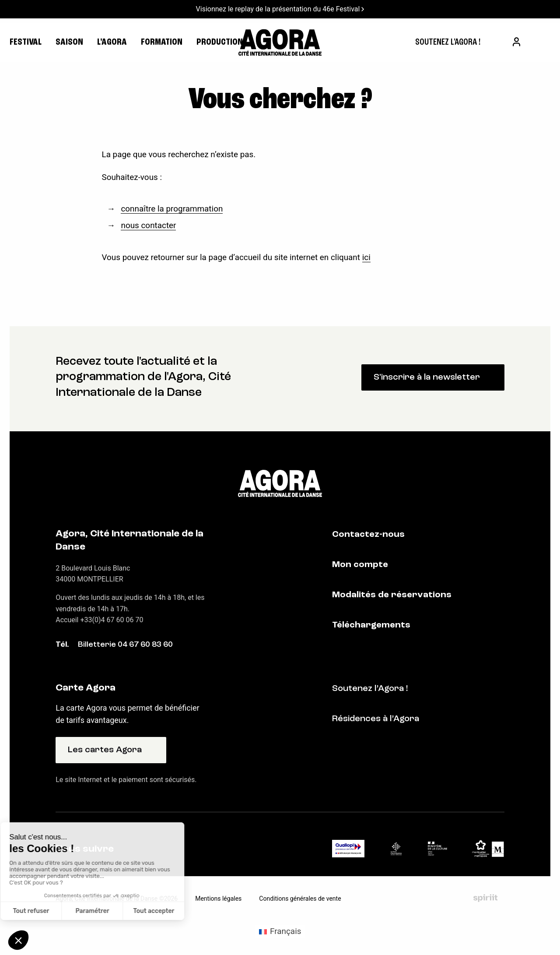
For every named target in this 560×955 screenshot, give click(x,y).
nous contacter (148, 225)
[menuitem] (448, 42)
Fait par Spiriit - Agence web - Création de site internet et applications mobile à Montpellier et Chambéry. (485, 898)
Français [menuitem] (285, 931)
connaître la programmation (172, 209)
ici (366, 257)
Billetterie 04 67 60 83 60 (125, 645)
